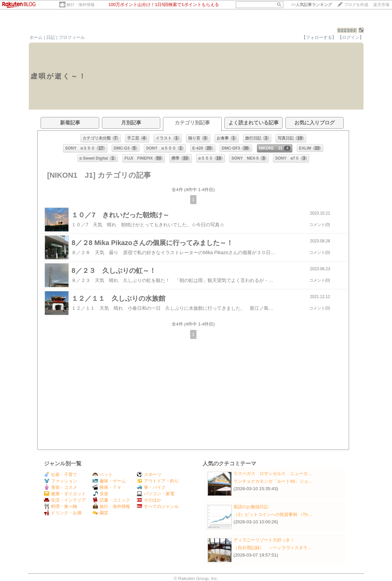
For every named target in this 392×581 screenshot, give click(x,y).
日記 (51, 37)
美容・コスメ (61, 487)
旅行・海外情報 (80, 5)
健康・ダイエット (65, 494)
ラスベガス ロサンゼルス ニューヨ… (273, 474)
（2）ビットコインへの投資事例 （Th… (273, 514)
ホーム (36, 37)
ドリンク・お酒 (63, 513)
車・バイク (151, 487)
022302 (347, 30)
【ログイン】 (351, 37)
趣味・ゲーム (109, 481)
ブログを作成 (356, 5)
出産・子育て (61, 475)
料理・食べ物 (61, 506)
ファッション (61, 481)
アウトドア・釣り (158, 481)
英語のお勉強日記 (251, 507)
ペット (103, 475)
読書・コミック (111, 500)
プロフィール (72, 37)
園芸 (100, 513)
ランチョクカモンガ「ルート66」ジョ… (273, 481)
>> (312, 5)
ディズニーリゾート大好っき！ (264, 540)
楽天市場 (381, 5)
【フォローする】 (319, 37)
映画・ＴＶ (107, 487)
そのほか (149, 500)
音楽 (100, 494)
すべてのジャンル (158, 506)
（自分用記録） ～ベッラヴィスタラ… (273, 548)
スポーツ (149, 475)
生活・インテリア (65, 500)
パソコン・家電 (156, 494)
